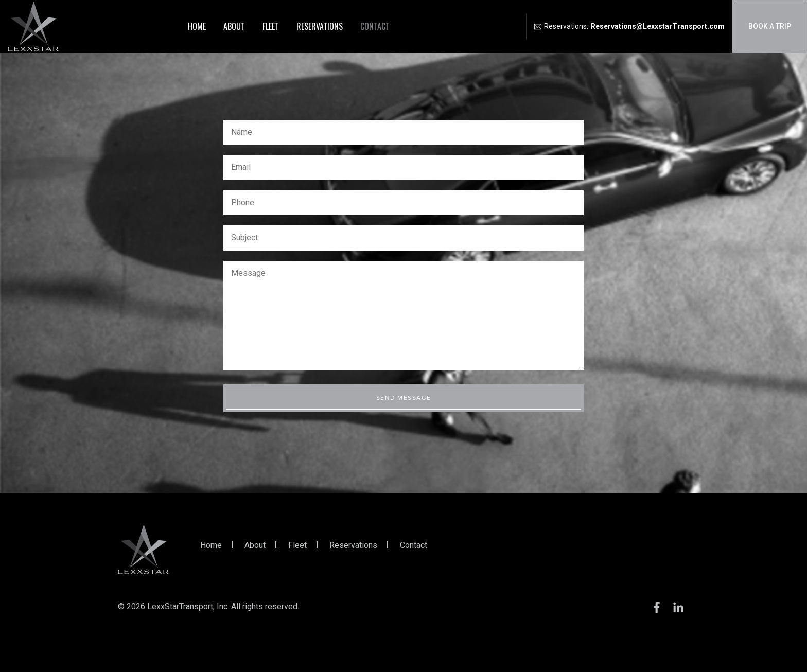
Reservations (320, 26)
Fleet (271, 26)
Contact (375, 26)
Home (197, 26)
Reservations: (629, 26)
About (234, 26)
